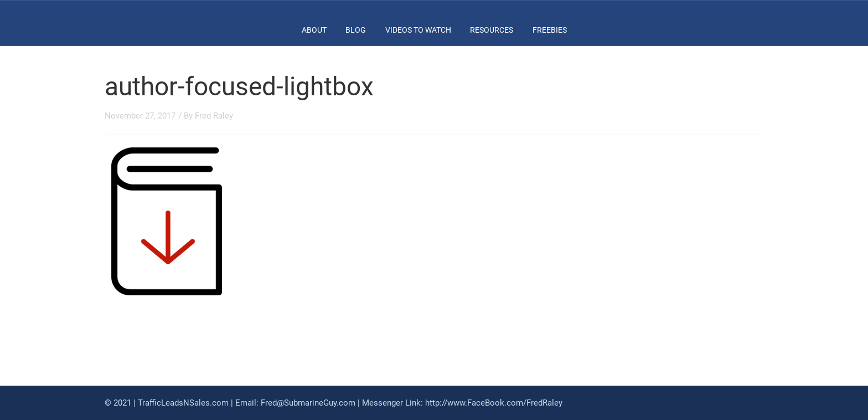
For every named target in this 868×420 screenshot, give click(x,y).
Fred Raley (214, 116)
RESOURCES (492, 30)
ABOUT (314, 30)
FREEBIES (550, 30)
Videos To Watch (418, 30)
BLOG (356, 30)
